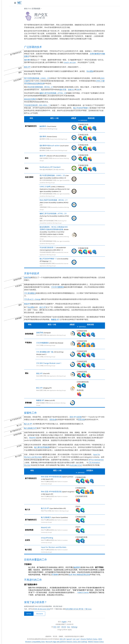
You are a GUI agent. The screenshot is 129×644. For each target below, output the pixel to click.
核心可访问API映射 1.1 (48, 258)
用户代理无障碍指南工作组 (48, 180)
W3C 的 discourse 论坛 (42, 608)
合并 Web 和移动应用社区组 (79, 574)
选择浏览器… (84, 120)
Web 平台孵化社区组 (47, 480)
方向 (78, 89)
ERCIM (64, 626)
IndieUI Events (83, 591)
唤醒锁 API (55, 319)
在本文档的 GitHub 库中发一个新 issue (78, 608)
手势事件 (55, 574)
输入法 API (28, 423)
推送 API (39, 373)
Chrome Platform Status (89, 638)
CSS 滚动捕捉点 (30, 293)
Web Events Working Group (48, 129)
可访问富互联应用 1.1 (48, 247)
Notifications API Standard (50, 167)
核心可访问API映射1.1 (82, 108)
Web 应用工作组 (41, 335)
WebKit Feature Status (96, 641)
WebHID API (46, 526)
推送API (27, 303)
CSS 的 (32, 299)
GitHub (29, 613)
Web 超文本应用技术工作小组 (49, 169)
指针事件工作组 (44, 139)
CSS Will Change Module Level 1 (49, 363)
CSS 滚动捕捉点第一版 (45, 351)
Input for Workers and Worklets (54, 546)
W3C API (63, 638)
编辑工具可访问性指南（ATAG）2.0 (53, 93)
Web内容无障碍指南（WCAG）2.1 (40, 87)
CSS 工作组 (40, 345)
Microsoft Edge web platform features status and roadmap (66, 641)
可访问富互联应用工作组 (47, 252)
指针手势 (63, 89)
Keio (69, 626)
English (64, 621)
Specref (69, 638)
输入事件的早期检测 (42, 447)
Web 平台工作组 (46, 510)
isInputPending (47, 537)
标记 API (43, 307)
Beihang (74, 626)
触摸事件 (43, 126)
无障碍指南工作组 (45, 207)
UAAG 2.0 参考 (45, 186)
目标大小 (71, 89)
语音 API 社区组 (76, 416)
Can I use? (76, 638)
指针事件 (27, 60)
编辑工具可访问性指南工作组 (48, 220)
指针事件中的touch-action (50, 145)
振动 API (27, 67)
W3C (55, 626)
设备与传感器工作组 (46, 158)
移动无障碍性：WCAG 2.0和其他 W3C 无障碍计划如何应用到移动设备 (54, 228)
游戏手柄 (27, 277)
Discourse (40, 613)
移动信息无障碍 (30, 99)
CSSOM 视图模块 (58, 287)
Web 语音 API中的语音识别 (51, 490)
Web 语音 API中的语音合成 (51, 476)
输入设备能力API (30, 428)
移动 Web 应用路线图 (32, 9)
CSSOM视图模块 (42, 342)
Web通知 (90, 71)
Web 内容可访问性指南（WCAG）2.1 (54, 200)
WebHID (32, 437)
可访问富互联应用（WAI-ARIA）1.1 (37, 105)
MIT (59, 626)
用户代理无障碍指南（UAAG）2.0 (37, 78)
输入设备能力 (46, 516)
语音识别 (81, 419)
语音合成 (53, 419)
